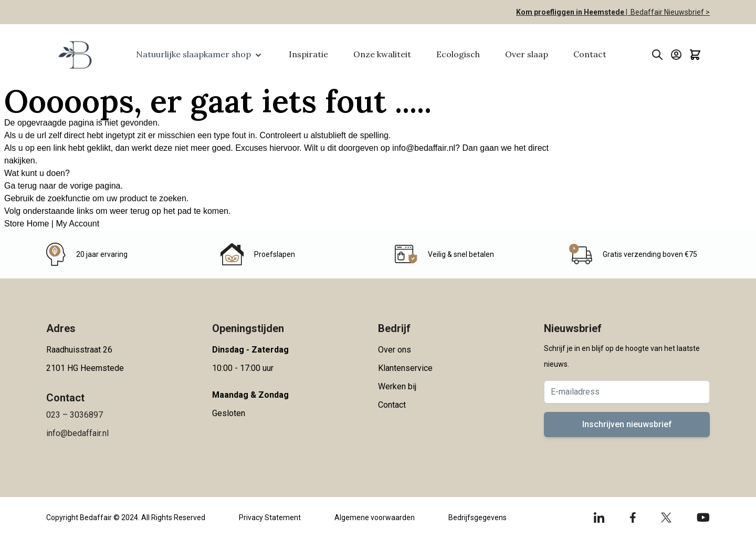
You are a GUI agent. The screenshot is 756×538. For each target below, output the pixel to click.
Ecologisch (458, 54)
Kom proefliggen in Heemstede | (572, 12)
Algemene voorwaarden (375, 518)
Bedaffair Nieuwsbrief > (669, 12)
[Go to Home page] (74, 55)
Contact (590, 54)
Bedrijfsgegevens (477, 518)
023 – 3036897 (75, 415)
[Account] (676, 55)
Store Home (27, 224)
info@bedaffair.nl (424, 148)
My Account (77, 224)
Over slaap (527, 54)
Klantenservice (405, 368)
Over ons (395, 350)
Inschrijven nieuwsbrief (627, 424)
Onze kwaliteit (382, 54)
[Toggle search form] (657, 55)
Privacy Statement (270, 518)
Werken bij (397, 386)
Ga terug (20, 186)
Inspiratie (308, 54)
